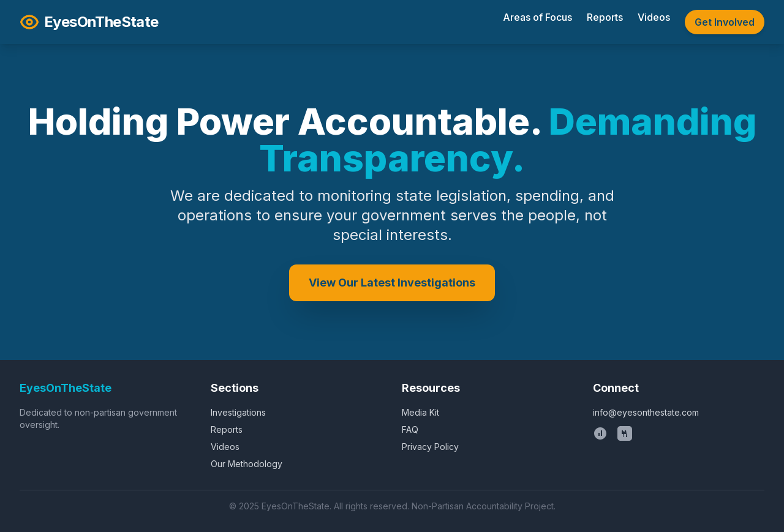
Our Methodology (247, 464)
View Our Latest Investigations (392, 283)
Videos (654, 17)
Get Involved (725, 22)
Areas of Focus (537, 17)
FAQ (410, 429)
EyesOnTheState (89, 22)
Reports (605, 17)
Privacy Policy (430, 447)
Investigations (238, 412)
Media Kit (420, 412)
